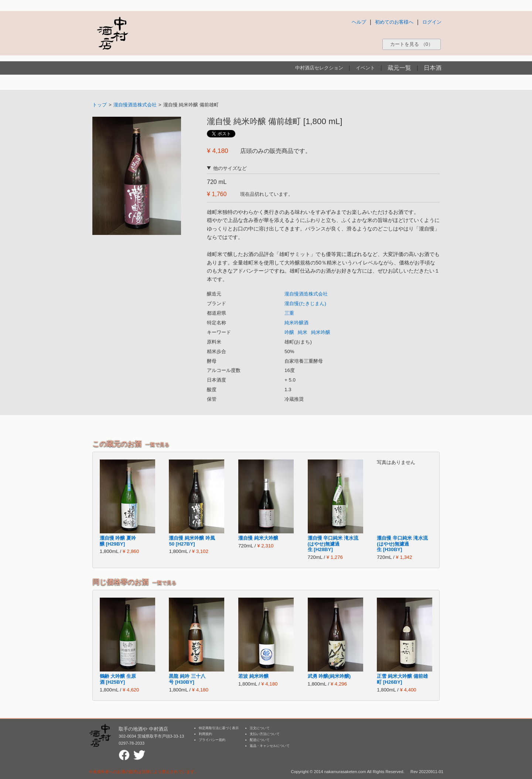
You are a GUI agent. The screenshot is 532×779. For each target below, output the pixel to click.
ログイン (432, 22)
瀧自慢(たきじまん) (305, 303)
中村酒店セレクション (319, 68)
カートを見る (412, 44)
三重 (289, 313)
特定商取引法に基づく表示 (219, 728)
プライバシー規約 (212, 740)
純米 (303, 332)
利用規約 (205, 734)
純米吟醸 (321, 332)
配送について (260, 740)
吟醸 (289, 332)
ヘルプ (359, 22)
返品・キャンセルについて (270, 746)
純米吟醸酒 (296, 323)
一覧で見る (157, 445)
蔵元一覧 (399, 68)
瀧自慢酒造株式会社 (135, 105)
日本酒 (433, 68)
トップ (100, 105)
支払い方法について (265, 734)
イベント (365, 68)
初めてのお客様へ (394, 22)
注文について (260, 728)
